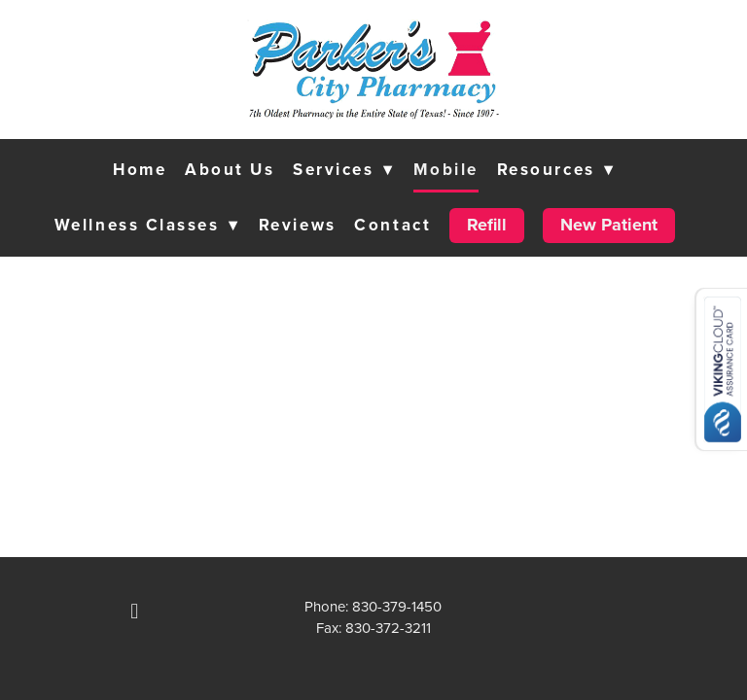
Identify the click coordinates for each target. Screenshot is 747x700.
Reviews (298, 225)
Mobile (446, 169)
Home (140, 169)
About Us (230, 169)
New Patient (609, 225)
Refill (487, 225)
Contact (392, 225)
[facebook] (134, 612)
